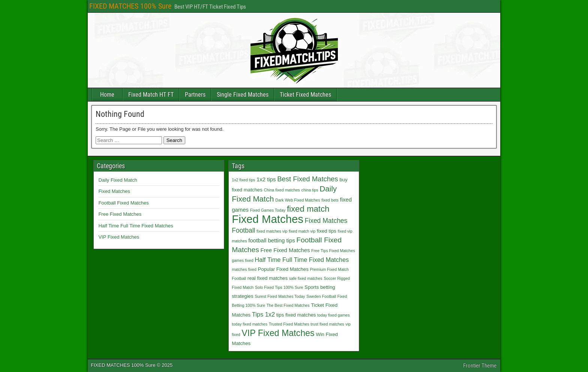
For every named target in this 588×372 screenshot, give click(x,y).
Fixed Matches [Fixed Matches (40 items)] (268, 219)
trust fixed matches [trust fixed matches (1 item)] (327, 324)
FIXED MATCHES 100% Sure (130, 6)
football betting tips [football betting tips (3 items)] (272, 240)
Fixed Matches (114, 191)
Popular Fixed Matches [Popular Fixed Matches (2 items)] (283, 269)
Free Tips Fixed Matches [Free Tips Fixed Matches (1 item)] (333, 251)
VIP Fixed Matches (119, 237)
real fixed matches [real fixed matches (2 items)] (268, 278)
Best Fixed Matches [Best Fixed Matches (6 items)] (307, 179)
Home (107, 95)
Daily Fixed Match (118, 180)
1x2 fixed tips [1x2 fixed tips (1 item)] (243, 180)
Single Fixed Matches (243, 95)
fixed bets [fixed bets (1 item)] (330, 200)
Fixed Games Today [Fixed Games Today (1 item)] (268, 210)
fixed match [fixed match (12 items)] (308, 209)
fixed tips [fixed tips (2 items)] (327, 231)
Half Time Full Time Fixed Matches (136, 226)
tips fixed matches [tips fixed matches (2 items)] (296, 315)
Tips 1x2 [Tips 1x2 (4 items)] (263, 314)
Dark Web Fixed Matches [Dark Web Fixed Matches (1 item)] (298, 200)
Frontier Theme (480, 366)
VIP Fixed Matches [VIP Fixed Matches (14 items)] (278, 333)
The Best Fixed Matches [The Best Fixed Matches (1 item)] (288, 305)
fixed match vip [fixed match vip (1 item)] (302, 231)
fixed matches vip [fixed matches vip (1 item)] (272, 231)
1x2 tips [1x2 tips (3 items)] (266, 179)
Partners (195, 95)
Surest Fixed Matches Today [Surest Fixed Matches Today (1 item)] (280, 296)
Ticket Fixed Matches (305, 95)
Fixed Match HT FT (151, 95)
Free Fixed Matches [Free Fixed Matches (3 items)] (285, 250)
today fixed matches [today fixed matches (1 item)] (250, 324)
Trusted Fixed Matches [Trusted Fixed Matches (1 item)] (289, 324)
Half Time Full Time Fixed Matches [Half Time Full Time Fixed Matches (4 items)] (302, 260)
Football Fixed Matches (123, 203)
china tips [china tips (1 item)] (310, 190)
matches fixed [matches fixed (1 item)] (244, 269)
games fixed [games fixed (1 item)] (242, 260)
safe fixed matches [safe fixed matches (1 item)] (306, 278)
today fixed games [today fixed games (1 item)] (333, 315)
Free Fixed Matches (120, 214)
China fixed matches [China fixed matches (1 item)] (282, 190)
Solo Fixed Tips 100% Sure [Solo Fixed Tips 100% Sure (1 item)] (279, 287)
